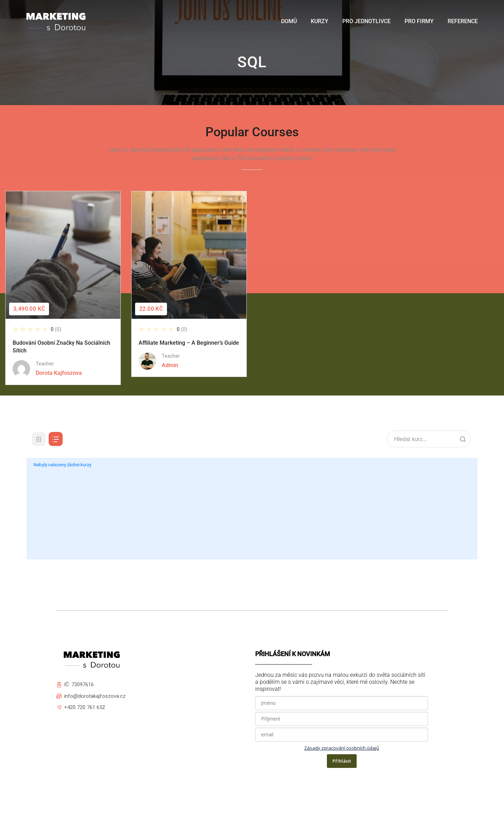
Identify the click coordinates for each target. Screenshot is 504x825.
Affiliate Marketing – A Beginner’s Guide (189, 343)
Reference (463, 21)
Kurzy (320, 21)
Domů (289, 21)
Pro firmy (419, 21)
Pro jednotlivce (366, 21)
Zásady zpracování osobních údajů (342, 748)
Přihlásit (342, 761)
